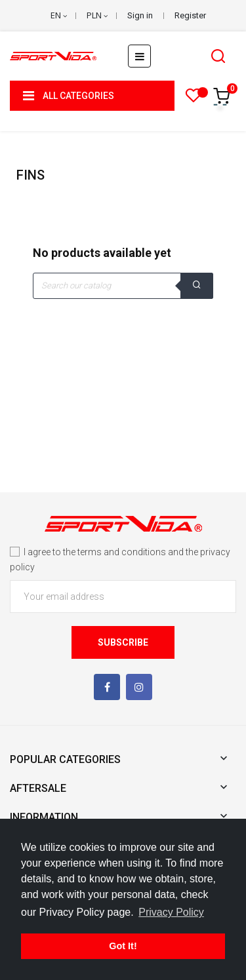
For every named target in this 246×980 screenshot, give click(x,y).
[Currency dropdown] (97, 16)
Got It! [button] (123, 946)
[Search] (123, 286)
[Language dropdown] (59, 16)
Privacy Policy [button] (171, 912)
